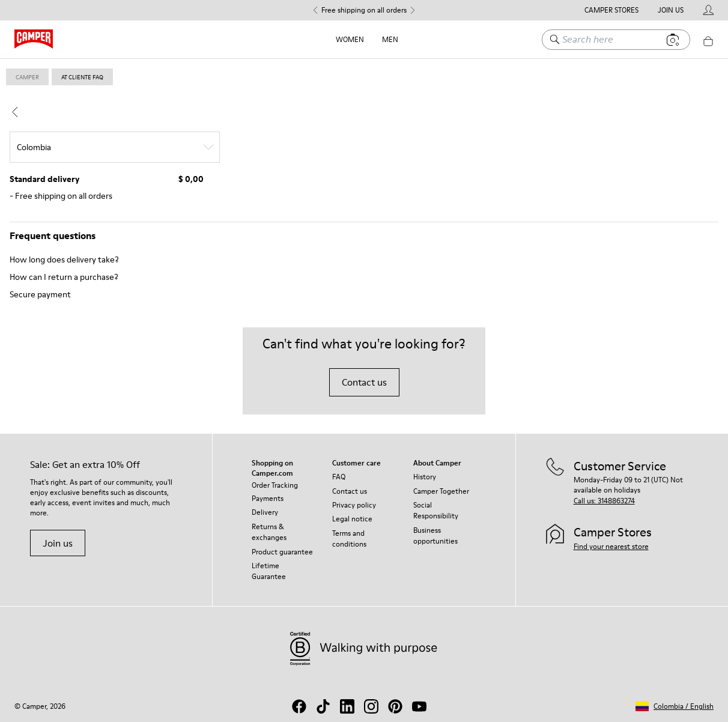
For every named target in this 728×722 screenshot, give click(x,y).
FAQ (339, 477)
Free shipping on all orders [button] (364, 10)
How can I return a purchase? (64, 277)
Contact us (364, 382)
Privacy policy (354, 505)
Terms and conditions (349, 538)
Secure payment (40, 294)
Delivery (265, 512)
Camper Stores (611, 10)
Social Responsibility (436, 510)
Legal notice (352, 519)
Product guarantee (282, 552)
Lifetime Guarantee (269, 571)
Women (350, 39)
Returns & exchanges (269, 532)
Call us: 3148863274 (604, 501)
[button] (675, 706)
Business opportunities (435, 535)
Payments (268, 498)
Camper (27, 77)
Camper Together (441, 491)
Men (390, 39)
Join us (58, 543)
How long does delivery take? (64, 259)
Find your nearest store (611, 546)
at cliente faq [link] (82, 77)
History (425, 477)
